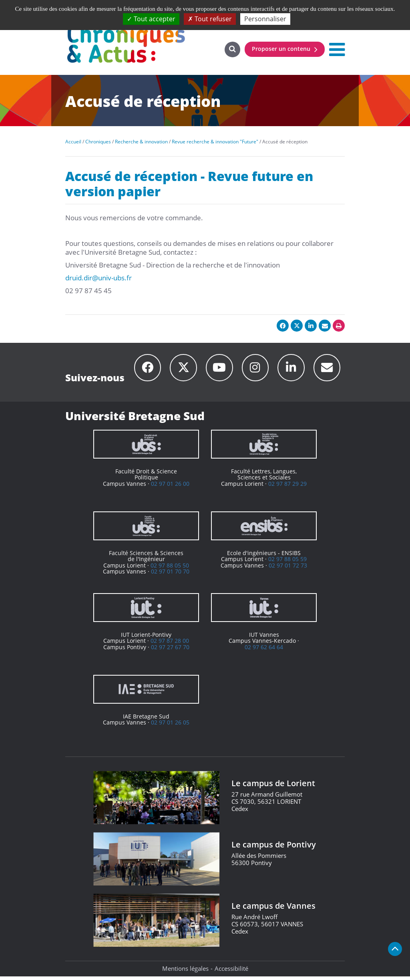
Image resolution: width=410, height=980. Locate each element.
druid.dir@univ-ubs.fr (98, 278)
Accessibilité (231, 972)
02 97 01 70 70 (170, 575)
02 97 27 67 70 (170, 651)
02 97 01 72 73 (288, 569)
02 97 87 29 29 (287, 487)
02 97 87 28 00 (170, 645)
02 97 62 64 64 (264, 651)
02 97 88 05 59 (287, 563)
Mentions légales (185, 972)
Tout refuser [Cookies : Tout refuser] (210, 19)
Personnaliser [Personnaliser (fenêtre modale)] (265, 19)
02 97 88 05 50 (170, 569)
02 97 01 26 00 (170, 487)
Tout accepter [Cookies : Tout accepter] (151, 19)
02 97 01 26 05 (170, 726)
